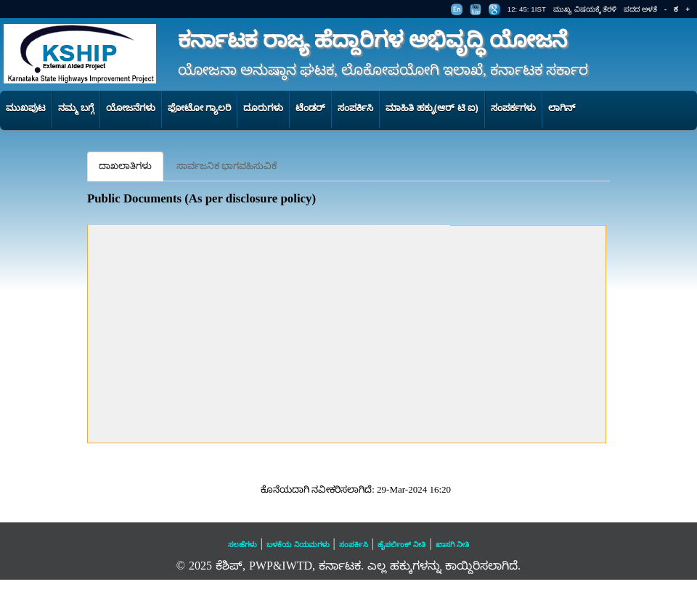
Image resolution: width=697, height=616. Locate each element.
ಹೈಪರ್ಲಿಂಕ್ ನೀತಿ (402, 545)
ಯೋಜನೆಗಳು (131, 108)
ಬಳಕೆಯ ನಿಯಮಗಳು (298, 545)
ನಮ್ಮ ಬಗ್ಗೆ (76, 108)
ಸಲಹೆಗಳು (242, 545)
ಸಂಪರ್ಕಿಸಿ (355, 108)
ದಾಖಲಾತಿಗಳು (125, 166)
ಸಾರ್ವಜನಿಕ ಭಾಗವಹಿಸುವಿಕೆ (227, 166)
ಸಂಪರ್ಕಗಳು (513, 108)
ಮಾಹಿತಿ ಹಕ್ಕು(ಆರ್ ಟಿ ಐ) (432, 108)
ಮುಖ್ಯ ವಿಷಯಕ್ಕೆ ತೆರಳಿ (585, 9)
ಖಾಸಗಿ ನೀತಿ (453, 545)
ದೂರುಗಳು (263, 108)
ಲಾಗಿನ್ (562, 108)
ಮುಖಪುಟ (26, 108)
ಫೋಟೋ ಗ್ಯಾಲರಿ (200, 108)
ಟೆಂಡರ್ (310, 108)
